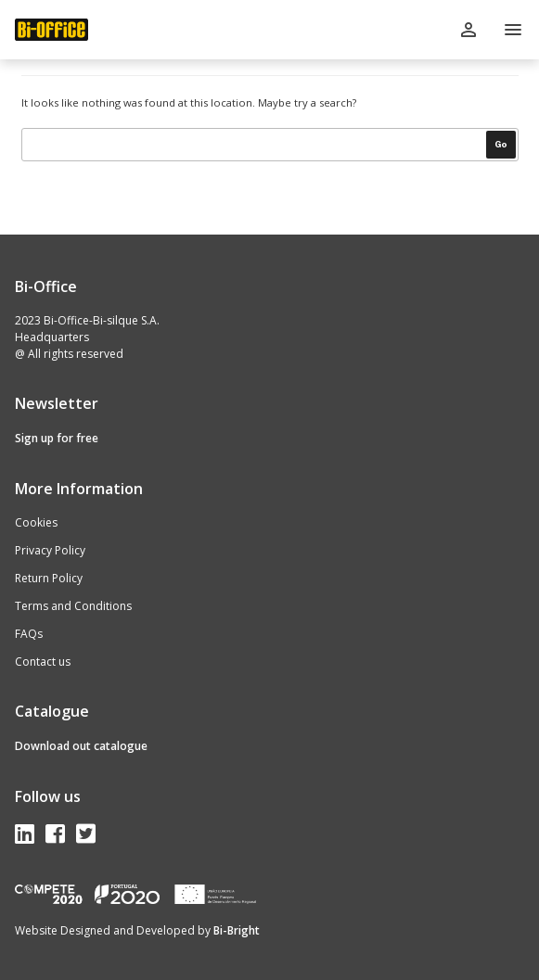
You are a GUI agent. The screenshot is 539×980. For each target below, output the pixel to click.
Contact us (43, 662)
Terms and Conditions (73, 606)
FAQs (29, 634)
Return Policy (49, 578)
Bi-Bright (237, 930)
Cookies (36, 522)
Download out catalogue (81, 746)
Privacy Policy (50, 550)
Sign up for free (57, 438)
